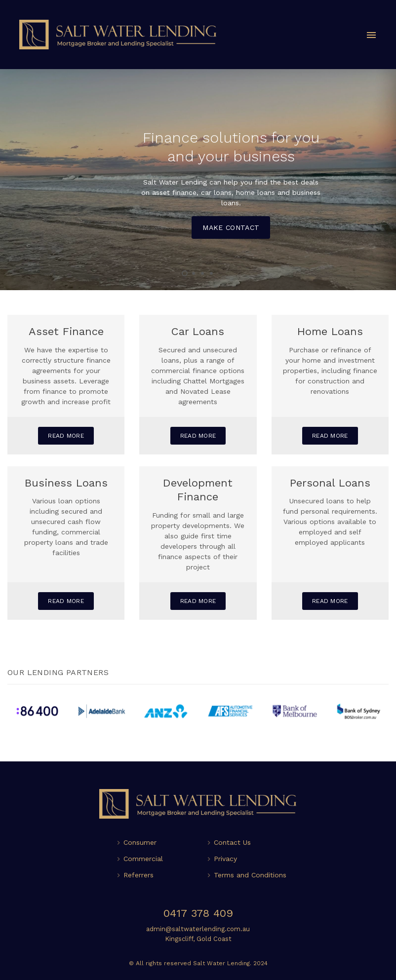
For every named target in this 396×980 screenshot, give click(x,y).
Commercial (143, 859)
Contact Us (232, 842)
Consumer (140, 842)
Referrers (139, 875)
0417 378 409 (198, 913)
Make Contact (231, 227)
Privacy (225, 859)
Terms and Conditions (250, 875)
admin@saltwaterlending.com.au (198, 929)
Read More (66, 436)
